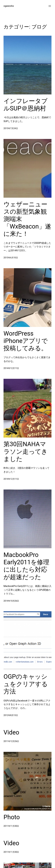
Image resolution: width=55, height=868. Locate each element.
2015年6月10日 (11, 258)
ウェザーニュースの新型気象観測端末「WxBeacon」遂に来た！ (27, 219)
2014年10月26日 (11, 601)
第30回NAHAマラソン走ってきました (26, 451)
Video (11, 732)
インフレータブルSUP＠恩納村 (26, 105)
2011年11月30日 (11, 826)
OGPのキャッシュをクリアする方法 (26, 684)
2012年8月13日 (11, 715)
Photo (12, 817)
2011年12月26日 (11, 741)
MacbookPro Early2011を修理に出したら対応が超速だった (26, 566)
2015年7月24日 (11, 128)
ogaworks (9, 6)
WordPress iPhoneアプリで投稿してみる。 (26, 341)
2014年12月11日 (11, 368)
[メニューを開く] (50, 6)
